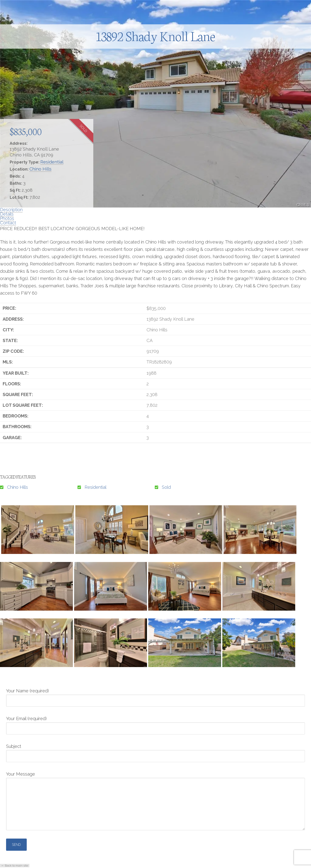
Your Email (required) (155, 724)
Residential (52, 162)
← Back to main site (15, 866)
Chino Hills (40, 169)
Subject (155, 751)
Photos (7, 218)
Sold (166, 487)
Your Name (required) (155, 696)
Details (7, 214)
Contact (8, 223)
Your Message (155, 778)
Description (11, 210)
